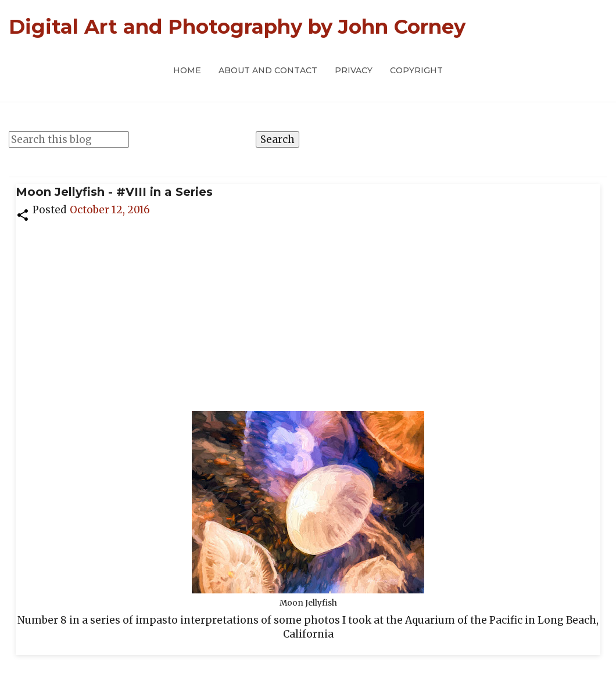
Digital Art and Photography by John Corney (237, 27)
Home (187, 70)
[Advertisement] (308, 310)
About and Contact (268, 70)
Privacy (354, 70)
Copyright (416, 70)
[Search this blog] (69, 139)
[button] (23, 214)
